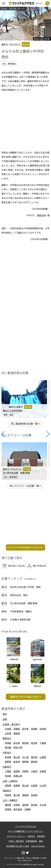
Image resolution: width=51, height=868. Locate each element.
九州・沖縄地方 (10, 800)
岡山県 (25, 785)
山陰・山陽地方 (10, 781)
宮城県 (34, 729)
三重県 (8, 771)
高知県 (34, 795)
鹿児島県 (18, 809)
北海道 (8, 729)
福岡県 (8, 805)
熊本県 (34, 805)
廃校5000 (42, 215)
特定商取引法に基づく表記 (18, 846)
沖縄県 (28, 809)
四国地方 (7, 791)
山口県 (43, 785)
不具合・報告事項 (16, 841)
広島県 (34, 785)
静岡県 (25, 762)
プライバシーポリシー (16, 836)
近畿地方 (7, 767)
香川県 (17, 795)
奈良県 (8, 776)
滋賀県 (17, 771)
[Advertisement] (26, 121)
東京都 (8, 747)
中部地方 (7, 753)
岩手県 (25, 729)
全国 (5, 719)
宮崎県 (8, 809)
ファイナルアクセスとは (26, 826)
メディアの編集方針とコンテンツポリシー (26, 831)
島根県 (17, 785)
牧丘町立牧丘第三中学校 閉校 (25, 587)
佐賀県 (17, 805)
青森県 (17, 729)
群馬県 (25, 743)
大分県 (43, 805)
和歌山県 (18, 776)
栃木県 (17, 743)
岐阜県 (17, 762)
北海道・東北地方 (11, 724)
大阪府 (34, 771)
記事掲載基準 (31, 841)
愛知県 (34, 762)
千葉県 (43, 743)
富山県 (17, 757)
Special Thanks (38, 846)
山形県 (8, 733)
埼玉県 (34, 743)
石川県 (25, 757)
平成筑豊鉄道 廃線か (21, 611)
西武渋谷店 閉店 (19, 595)
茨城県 (8, 743)
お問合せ (31, 836)
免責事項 (41, 836)
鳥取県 (8, 785)
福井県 (34, 757)
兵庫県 (43, 771)
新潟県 (8, 757)
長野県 (8, 762)
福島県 (17, 733)
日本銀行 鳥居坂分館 (20, 619)
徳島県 (8, 795)
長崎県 (25, 805)
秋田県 (43, 729)
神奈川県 (18, 747)
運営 (41, 841)
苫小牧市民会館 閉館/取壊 (24, 603)
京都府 (25, 771)
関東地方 (7, 738)
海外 (5, 714)
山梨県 (43, 757)
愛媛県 (25, 795)
